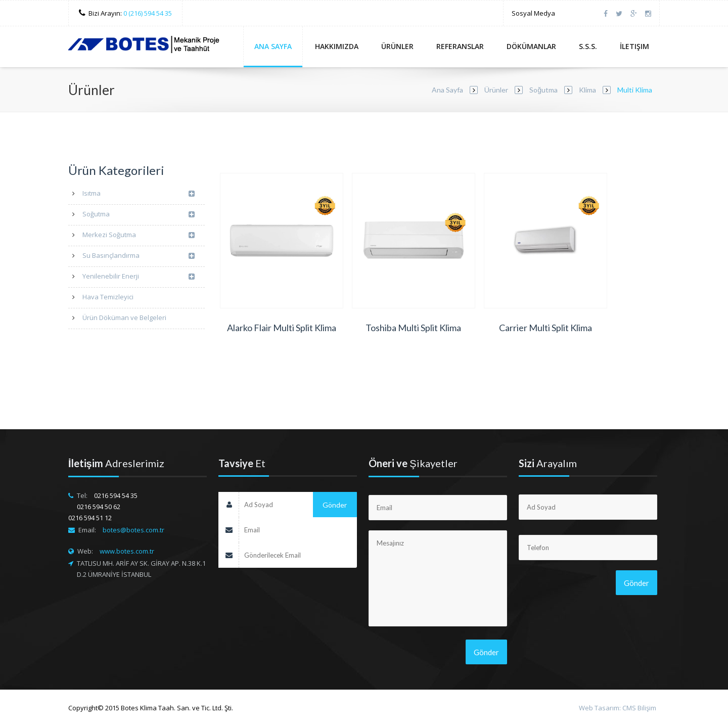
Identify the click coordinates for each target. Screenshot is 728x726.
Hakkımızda (337, 46)
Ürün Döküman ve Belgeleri (124, 317)
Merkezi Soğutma (139, 235)
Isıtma (139, 194)
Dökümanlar (531, 46)
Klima (587, 90)
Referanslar (460, 46)
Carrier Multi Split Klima (545, 328)
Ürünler (397, 46)
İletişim (634, 46)
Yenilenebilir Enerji (139, 277)
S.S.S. (588, 46)
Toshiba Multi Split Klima (413, 328)
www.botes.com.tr (127, 551)
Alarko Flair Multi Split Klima (282, 328)
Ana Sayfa (273, 46)
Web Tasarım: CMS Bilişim (618, 708)
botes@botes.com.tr (133, 530)
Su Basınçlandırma (139, 256)
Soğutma (543, 90)
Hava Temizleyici (108, 297)
